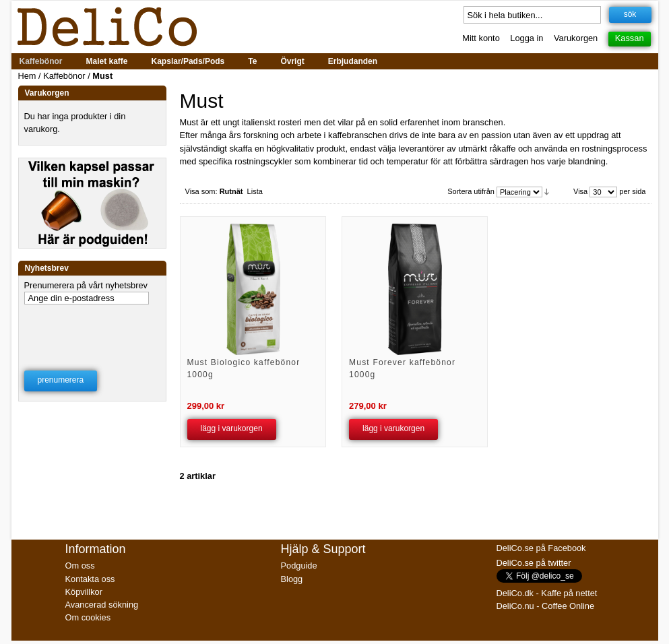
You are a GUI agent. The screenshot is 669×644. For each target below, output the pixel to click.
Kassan (630, 38)
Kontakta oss (90, 579)
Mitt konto (481, 38)
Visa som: (201, 191)
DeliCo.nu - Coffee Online (546, 606)
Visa (580, 191)
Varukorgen (576, 38)
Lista (255, 191)
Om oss (80, 566)
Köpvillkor (84, 592)
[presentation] (93, 329)
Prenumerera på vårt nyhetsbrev (86, 285)
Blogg (292, 579)
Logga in (527, 38)
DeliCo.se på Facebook (541, 548)
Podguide (299, 566)
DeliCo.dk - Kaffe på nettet (547, 593)
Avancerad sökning (102, 605)
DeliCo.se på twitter (534, 563)
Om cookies (88, 617)
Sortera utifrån (471, 191)
